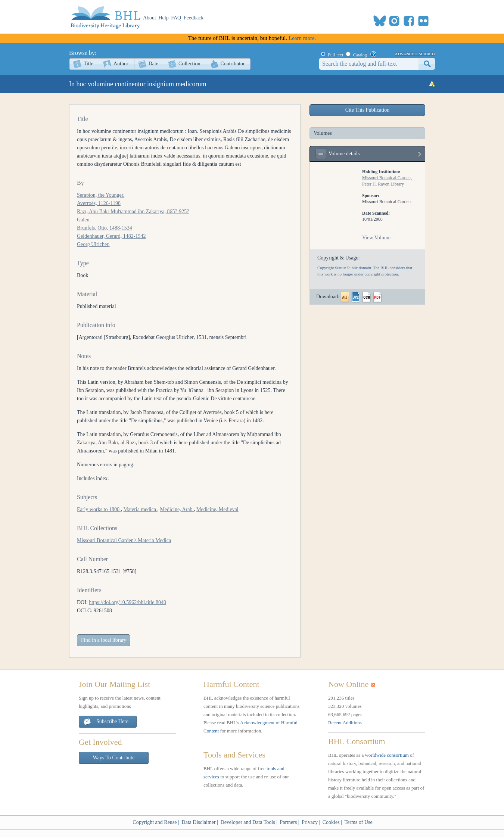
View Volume (376, 238)
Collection (189, 64)
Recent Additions (345, 723)
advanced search (415, 53)
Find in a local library (104, 640)
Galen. (84, 220)
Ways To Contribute (114, 758)
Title (88, 64)
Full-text (335, 55)
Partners (288, 822)
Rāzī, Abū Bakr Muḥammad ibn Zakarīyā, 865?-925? (133, 211)
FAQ (176, 18)
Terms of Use (358, 822)
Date (153, 64)
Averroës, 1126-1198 (99, 203)
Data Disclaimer (198, 822)
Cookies (331, 822)
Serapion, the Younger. (101, 195)
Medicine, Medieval (217, 509)
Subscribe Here (106, 722)
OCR (367, 297)
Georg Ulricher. (93, 244)
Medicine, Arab (177, 509)
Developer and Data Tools (248, 822)
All (345, 297)
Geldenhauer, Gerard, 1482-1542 (111, 236)
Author (121, 64)
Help (164, 18)
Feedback (194, 18)
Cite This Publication (368, 110)
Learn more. (302, 38)
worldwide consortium (387, 755)
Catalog (360, 55)
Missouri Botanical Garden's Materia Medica (124, 540)
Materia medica (140, 509)
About (150, 18)
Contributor (232, 64)
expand (321, 154)
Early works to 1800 (99, 509)
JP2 (356, 297)
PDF (377, 297)
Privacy (310, 822)
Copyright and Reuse (155, 822)
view (420, 156)
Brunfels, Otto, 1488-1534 (105, 228)
